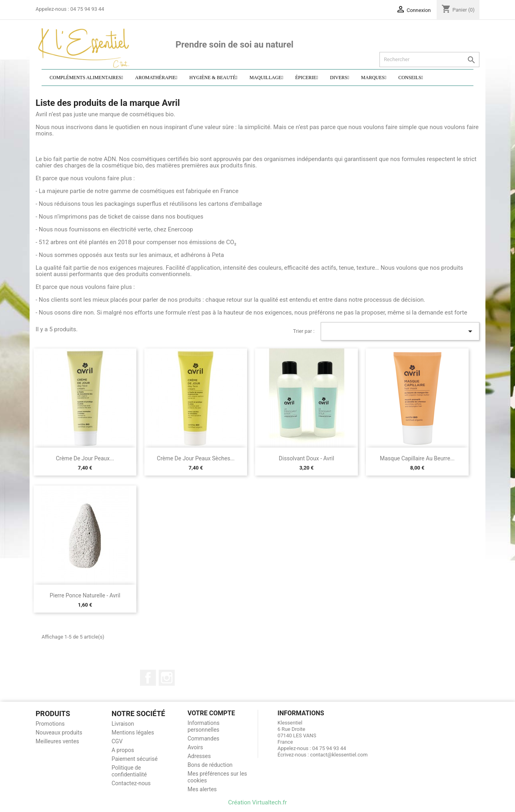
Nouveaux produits (59, 732)
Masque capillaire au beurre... (417, 458)
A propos (123, 750)
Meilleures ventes (57, 741)
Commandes (204, 738)
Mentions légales (133, 732)
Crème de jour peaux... (85, 458)
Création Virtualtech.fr (258, 802)
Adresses (199, 756)
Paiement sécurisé (135, 759)
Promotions (50, 724)
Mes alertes (202, 789)
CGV (117, 741)
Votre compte (211, 713)
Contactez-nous (131, 783)
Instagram (167, 678)
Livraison (123, 724)
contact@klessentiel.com (339, 755)
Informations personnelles (204, 726)
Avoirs (195, 747)
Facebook (148, 678)
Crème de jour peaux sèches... (196, 458)
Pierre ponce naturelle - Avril (85, 595)
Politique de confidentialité (129, 771)
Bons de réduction (210, 765)
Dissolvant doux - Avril (306, 458)
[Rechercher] (429, 60)
